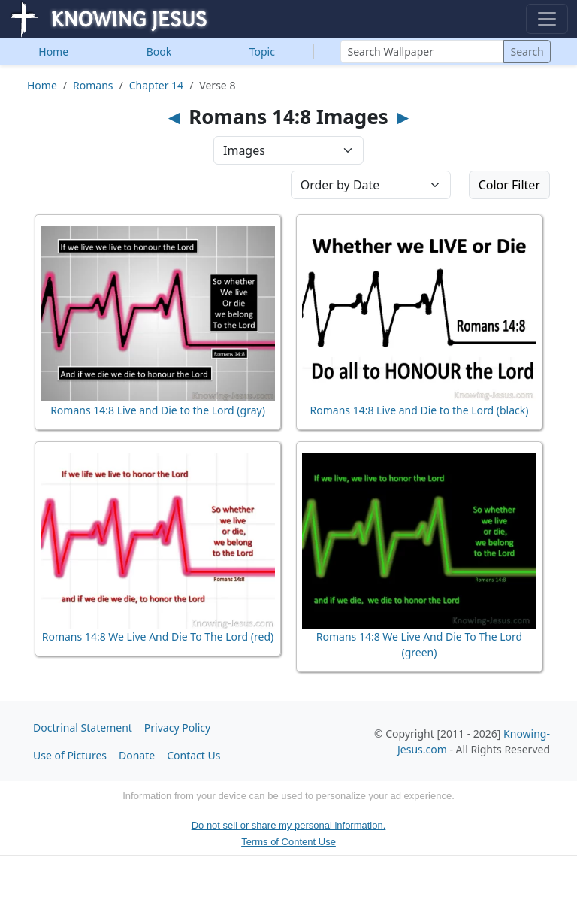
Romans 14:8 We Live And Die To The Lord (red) (158, 636)
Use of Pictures (70, 755)
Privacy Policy (177, 727)
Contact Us (193, 755)
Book (159, 52)
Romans (93, 85)
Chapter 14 (156, 85)
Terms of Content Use (288, 842)
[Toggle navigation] (547, 19)
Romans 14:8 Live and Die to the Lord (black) (420, 410)
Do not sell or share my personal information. (289, 825)
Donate (137, 755)
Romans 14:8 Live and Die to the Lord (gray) (158, 410)
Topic (262, 52)
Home (53, 52)
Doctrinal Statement (83, 727)
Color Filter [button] (509, 185)
